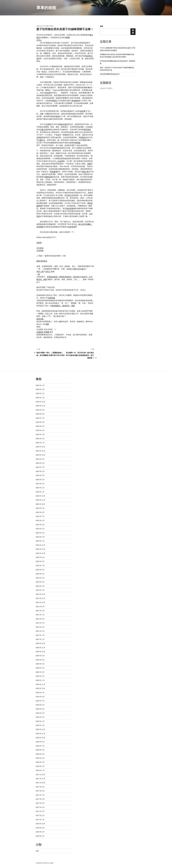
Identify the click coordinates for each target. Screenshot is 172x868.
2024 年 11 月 (40, 451)
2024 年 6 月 (40, 471)
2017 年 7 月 (40, 795)
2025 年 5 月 (40, 426)
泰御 (57, 116)
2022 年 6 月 (40, 570)
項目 (37, 851)
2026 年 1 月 (40, 398)
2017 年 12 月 (40, 775)
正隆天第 (43, 130)
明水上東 (40, 272)
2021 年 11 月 (40, 598)
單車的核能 (46, 8)
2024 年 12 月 (40, 447)
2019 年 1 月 (40, 725)
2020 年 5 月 (40, 664)
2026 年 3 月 (40, 389)
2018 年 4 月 (40, 758)
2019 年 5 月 (40, 709)
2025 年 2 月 (40, 439)
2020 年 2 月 (40, 676)
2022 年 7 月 (40, 566)
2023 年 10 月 (40, 504)
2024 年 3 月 (40, 484)
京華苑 (39, 137)
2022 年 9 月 (40, 557)
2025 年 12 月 (40, 402)
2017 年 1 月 (40, 820)
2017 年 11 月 (40, 779)
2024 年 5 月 (40, 475)
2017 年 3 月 (40, 811)
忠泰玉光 (70, 195)
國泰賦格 (49, 177)
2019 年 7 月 (40, 701)
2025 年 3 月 (40, 434)
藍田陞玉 (44, 261)
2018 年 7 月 (40, 746)
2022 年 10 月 (40, 553)
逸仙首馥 (70, 208)
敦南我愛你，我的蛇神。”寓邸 (63, 306)
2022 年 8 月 (40, 561)
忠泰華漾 (72, 227)
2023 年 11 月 (40, 500)
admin (51, 26)
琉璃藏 (47, 332)
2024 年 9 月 (40, 459)
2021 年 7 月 (40, 615)
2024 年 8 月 (40, 463)
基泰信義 (40, 319)
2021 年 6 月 (40, 619)
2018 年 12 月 (40, 729)
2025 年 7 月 (40, 418)
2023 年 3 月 (40, 533)
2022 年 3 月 (40, 582)
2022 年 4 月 (40, 578)
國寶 (68, 38)
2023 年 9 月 (40, 508)
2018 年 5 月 (40, 754)
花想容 (39, 243)
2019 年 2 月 (40, 721)
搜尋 (101, 26)
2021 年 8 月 (40, 611)
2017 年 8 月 (40, 791)
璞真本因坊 (63, 124)
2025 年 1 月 (40, 443)
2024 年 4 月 (40, 480)
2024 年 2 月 (40, 488)
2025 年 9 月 (40, 410)
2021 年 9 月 (40, 607)
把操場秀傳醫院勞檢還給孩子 (110, 74)
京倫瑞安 (40, 332)
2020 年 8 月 (40, 660)
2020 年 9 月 (40, 656)
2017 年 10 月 (40, 783)
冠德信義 (52, 298)
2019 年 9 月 (40, 693)
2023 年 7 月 (40, 516)
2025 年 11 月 (40, 406)
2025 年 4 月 (40, 430)
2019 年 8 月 (40, 697)
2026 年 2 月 (40, 393)
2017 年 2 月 (40, 816)
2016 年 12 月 (40, 824)
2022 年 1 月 (40, 590)
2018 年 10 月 (40, 738)
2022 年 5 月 (40, 574)
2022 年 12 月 (40, 545)
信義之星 (85, 172)
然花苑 (48, 93)
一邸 (38, 274)
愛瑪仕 (55, 101)
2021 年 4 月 (40, 627)
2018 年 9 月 (40, 742)
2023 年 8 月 (40, 512)
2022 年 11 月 (40, 549)
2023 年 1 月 (40, 541)
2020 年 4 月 (40, 668)
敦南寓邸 (75, 101)
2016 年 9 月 (40, 828)
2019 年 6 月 (40, 705)
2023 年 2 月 (40, 537)
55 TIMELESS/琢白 (77, 269)
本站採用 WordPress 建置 (45, 863)
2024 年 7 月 (40, 467)
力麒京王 (42, 140)
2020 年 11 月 (40, 648)
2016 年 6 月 (40, 836)
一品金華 (59, 161)
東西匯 (78, 143)
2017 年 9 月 (40, 787)
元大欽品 (40, 248)
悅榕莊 (83, 137)
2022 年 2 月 (40, 586)
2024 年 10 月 (40, 455)
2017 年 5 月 (40, 803)
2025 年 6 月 (40, 422)
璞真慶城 (53, 172)
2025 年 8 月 (40, 414)
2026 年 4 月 (40, 385)
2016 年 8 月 (40, 832)
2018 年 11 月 (40, 734)
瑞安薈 (83, 111)
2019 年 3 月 (40, 717)
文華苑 (48, 124)
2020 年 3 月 (40, 672)
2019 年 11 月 (40, 684)
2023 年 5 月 (40, 525)
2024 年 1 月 (40, 492)
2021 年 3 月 (40, 631)
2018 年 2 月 (40, 766)
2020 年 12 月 (40, 643)
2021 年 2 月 (40, 635)
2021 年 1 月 (40, 639)
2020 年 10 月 (40, 652)
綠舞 (89, 164)
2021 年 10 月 (40, 602)
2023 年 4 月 (40, 529)
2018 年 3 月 (40, 762)
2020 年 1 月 (40, 680)
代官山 (39, 40)
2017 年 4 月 (40, 807)
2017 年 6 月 (40, 799)
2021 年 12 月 (40, 594)
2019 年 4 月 (40, 713)
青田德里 (87, 130)
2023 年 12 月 (40, 496)
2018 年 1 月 (40, 770)
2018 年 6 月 (40, 750)
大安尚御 (40, 251)
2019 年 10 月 (40, 688)
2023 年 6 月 (40, 520)
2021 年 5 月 (40, 623)
